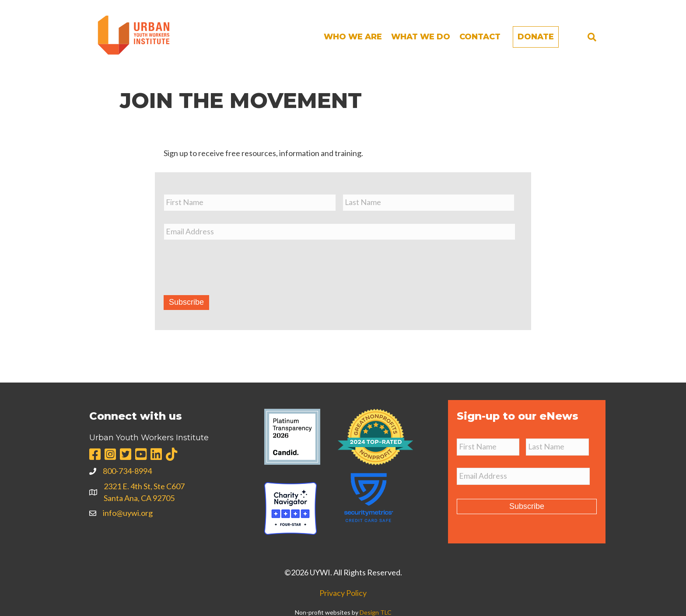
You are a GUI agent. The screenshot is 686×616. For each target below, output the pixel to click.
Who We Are (353, 37)
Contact (480, 37)
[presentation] (230, 263)
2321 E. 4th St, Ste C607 (144, 485)
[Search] (592, 37)
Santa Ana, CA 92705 (139, 497)
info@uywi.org (128, 512)
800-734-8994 (127, 470)
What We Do (421, 37)
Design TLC (376, 611)
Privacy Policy (343, 592)
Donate (536, 37)
